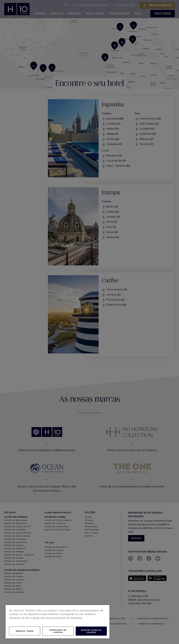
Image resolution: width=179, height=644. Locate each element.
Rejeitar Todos (25, 631)
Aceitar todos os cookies (91, 631)
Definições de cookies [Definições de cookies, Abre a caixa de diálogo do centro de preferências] (58, 631)
